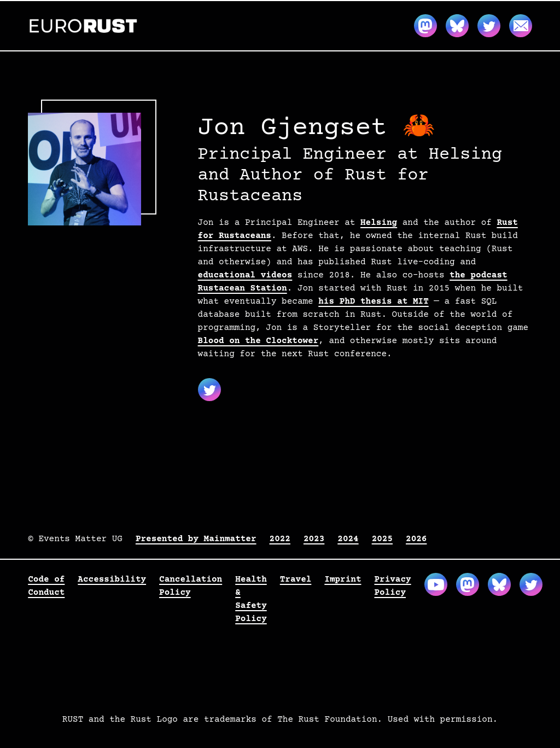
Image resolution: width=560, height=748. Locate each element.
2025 (382, 539)
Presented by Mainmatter (196, 539)
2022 (280, 539)
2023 (314, 539)
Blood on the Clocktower (258, 341)
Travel (296, 579)
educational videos (245, 275)
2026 (416, 539)
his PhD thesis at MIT (373, 301)
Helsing (379, 223)
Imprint (343, 579)
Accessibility (112, 579)
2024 (348, 539)
